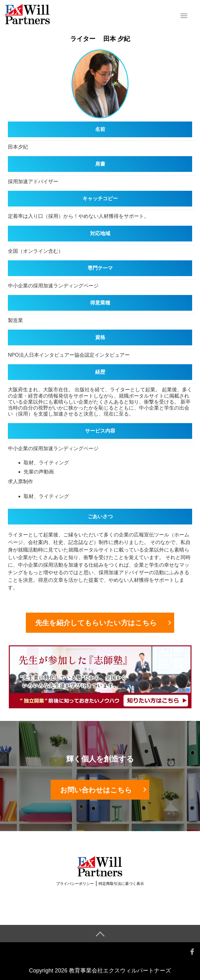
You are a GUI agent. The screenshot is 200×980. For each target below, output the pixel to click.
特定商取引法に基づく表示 (121, 884)
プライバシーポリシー (75, 884)
